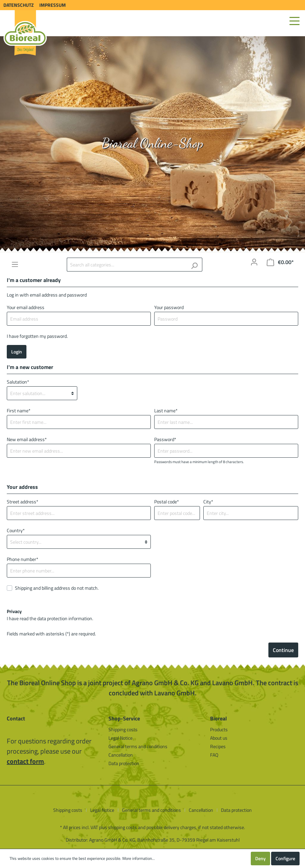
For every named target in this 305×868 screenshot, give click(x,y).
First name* (19, 410)
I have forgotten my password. (37, 336)
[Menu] (294, 21)
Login (17, 352)
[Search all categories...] (127, 265)
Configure (285, 858)
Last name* (166, 410)
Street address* (23, 502)
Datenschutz (18, 5)
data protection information (65, 618)
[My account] (254, 262)
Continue (283, 650)
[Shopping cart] (280, 262)
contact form (25, 761)
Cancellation (121, 755)
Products (219, 729)
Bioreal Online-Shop (152, 143)
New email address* (27, 439)
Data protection (124, 763)
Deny (260, 858)
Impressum (53, 5)
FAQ (214, 755)
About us (219, 738)
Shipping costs (123, 729)
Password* (165, 439)
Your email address (26, 307)
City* (208, 502)
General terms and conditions (138, 746)
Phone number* (23, 559)
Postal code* (167, 502)
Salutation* (18, 382)
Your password (169, 307)
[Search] (194, 265)
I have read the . (50, 615)
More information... (139, 859)
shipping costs (123, 827)
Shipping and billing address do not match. (57, 588)
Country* (16, 530)
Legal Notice (120, 738)
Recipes (218, 746)
